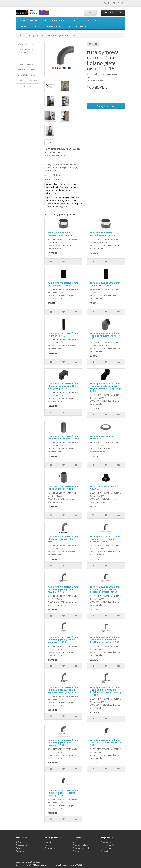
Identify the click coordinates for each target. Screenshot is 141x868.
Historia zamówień (109, 845)
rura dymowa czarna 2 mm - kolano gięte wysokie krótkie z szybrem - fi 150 (105, 639)
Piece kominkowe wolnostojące (55, 20)
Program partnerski (81, 848)
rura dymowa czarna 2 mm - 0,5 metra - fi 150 (105, 284)
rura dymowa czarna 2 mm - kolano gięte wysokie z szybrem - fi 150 (63, 639)
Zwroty (47, 845)
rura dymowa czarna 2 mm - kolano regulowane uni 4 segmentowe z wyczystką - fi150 (106, 387)
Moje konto (106, 842)
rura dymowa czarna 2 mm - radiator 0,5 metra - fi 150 (63, 437)
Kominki (77, 20)
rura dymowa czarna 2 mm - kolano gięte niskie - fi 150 (51, 35)
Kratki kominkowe (92, 20)
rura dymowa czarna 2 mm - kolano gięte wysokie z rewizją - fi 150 (63, 589)
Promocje (77, 851)
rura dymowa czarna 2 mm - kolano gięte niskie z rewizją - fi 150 (63, 742)
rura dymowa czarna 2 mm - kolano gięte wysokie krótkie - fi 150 (105, 539)
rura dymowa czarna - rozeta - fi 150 (103, 437)
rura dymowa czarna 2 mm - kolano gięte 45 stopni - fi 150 (105, 742)
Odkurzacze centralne (76, 26)
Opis (49, 142)
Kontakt (48, 842)
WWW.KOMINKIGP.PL (55, 155)
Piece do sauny (25, 86)
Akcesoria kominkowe (30, 26)
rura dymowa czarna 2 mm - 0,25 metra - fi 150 (63, 284)
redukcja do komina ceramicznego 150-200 (60, 234)
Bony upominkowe (81, 845)
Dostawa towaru (23, 845)
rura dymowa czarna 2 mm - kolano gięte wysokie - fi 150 (63, 539)
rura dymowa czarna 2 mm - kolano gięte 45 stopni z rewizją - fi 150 (63, 793)
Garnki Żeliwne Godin (53, 26)
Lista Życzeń (106, 848)
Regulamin (21, 848)
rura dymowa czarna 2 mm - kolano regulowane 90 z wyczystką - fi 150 (63, 386)
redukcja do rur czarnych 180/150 (104, 487)
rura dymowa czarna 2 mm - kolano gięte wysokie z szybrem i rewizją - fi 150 (63, 690)
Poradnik (20, 851)
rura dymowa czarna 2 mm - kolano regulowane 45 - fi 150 (105, 336)
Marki (75, 842)
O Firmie (20, 842)
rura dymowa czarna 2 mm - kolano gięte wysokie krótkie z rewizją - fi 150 (105, 589)
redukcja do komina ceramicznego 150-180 (103, 234)
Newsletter (106, 851)
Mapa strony (50, 848)
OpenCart (35, 862)
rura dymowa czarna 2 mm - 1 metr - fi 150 (63, 334)
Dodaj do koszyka (106, 106)
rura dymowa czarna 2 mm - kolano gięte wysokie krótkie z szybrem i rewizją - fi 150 (105, 691)
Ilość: (89, 92)
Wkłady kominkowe (29, 20)
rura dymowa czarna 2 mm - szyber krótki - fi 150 (63, 487)
